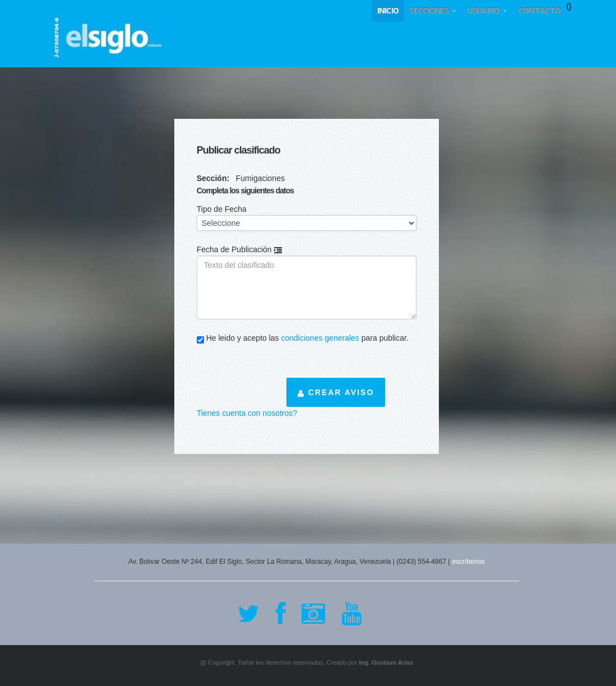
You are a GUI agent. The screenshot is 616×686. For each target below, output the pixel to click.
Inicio (388, 10)
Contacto (539, 10)
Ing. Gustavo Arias (386, 662)
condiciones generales (320, 338)
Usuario (487, 10)
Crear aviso (336, 392)
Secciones (433, 10)
